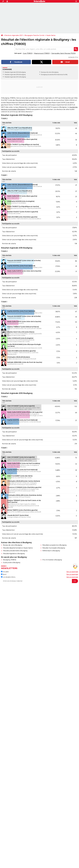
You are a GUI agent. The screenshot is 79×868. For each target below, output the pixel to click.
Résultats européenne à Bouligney (55, 545)
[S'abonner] (39, 581)
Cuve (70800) (28, 53)
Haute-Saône (51, 35)
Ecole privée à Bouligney (12, 563)
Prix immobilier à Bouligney (52, 560)
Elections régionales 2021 (14, 35)
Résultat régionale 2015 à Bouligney (15, 75)
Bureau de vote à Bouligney (13, 545)
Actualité (5, 572)
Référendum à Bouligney (51, 551)
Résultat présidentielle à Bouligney (15, 551)
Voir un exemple (72, 572)
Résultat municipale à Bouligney (54, 548)
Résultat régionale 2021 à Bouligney (15, 72)
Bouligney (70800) (10, 560)
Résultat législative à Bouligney (14, 554)
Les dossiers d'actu (8, 577)
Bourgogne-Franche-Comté (35, 35)
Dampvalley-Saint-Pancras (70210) (63, 53)
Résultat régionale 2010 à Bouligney (15, 77)
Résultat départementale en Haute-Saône (18, 548)
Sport (4, 574)
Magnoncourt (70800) (42, 53)
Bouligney (44, 75)
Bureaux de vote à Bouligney (50, 72)
